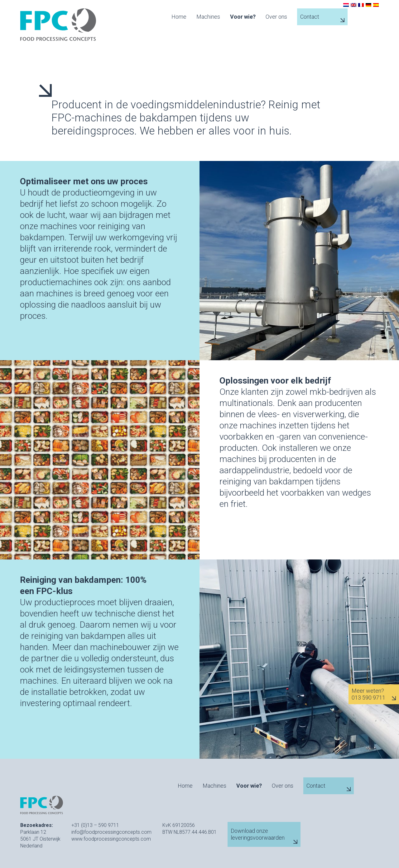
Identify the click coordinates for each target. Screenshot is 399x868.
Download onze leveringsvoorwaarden (258, 834)
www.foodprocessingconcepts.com (111, 839)
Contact (310, 17)
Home (179, 17)
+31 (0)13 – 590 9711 (95, 825)
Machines (208, 17)
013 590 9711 (368, 698)
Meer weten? (368, 691)
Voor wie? (243, 17)
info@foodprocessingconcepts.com (111, 832)
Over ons (276, 17)
